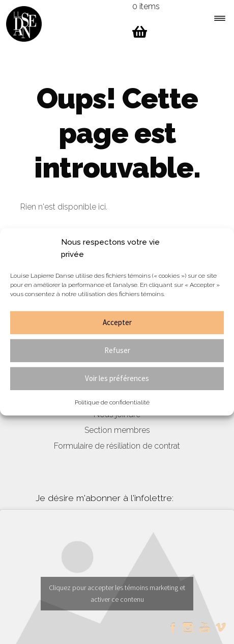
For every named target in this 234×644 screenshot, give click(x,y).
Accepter (117, 322)
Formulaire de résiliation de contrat (117, 446)
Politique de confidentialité (112, 402)
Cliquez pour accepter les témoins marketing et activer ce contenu (117, 593)
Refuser (117, 350)
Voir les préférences (117, 378)
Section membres (117, 430)
